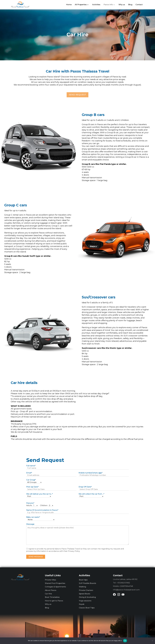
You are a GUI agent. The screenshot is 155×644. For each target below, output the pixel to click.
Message (30, 524)
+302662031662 (123, 583)
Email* (29, 473)
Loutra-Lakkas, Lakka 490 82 (125, 579)
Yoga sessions (85, 601)
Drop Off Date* (85, 487)
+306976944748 (126, 586)
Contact (139, 5)
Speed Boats (85, 594)
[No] (152, 641)
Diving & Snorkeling (87, 597)
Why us (122, 5)
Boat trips (83, 580)
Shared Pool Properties (55, 583)
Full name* (31, 466)
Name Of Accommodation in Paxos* (42, 510)
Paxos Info (108, 5)
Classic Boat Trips (87, 608)
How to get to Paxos (54, 601)
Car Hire (48, 594)
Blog (130, 5)
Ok (125, 641)
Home (69, 5)
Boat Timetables (52, 597)
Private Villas (50, 580)
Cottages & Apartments (55, 587)
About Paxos (51, 590)
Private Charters (86, 590)
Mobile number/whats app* (91, 473)
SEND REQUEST (77, 95)
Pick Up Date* (32, 487)
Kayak (82, 604)
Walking (82, 587)
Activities (96, 5)
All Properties (81, 5)
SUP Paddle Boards (88, 583)
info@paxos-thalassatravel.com (126, 590)
